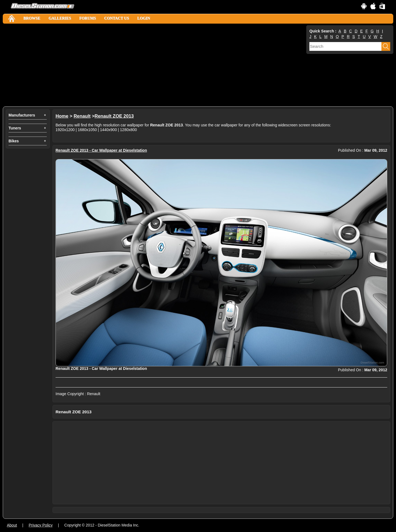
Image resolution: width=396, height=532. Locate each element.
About (12, 525)
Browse (32, 18)
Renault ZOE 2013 (114, 116)
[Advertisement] (154, 65)
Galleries (60, 18)
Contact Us (117, 18)
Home (62, 116)
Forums (88, 18)
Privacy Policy (41, 525)
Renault (82, 116)
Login (144, 18)
